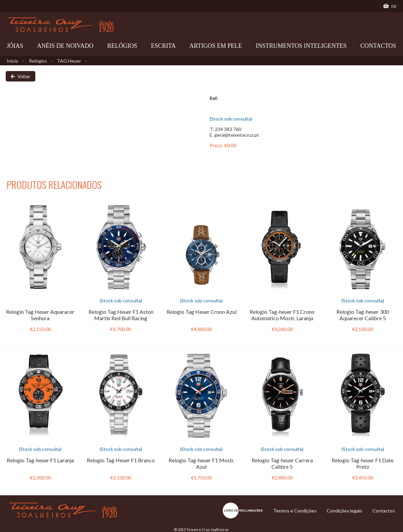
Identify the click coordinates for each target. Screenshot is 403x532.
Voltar (21, 76)
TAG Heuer (69, 61)
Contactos (384, 511)
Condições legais (344, 511)
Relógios (38, 61)
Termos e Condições (295, 511)
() (390, 6)
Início (12, 61)
